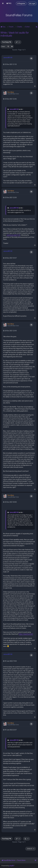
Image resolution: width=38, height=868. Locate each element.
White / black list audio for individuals (15, 34)
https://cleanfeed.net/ (26, 634)
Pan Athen (11, 92)
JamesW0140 (8, 58)
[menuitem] (9, 3)
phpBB (12, 866)
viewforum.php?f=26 (13, 235)
